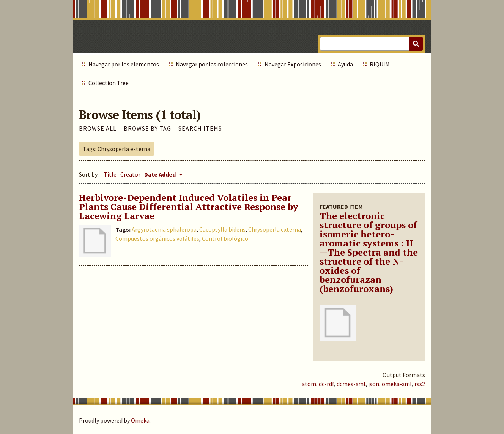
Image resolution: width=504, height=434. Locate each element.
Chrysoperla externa (275, 229)
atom (309, 384)
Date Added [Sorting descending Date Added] (161, 174)
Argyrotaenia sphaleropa (164, 229)
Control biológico (225, 238)
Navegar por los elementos (124, 64)
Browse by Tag (147, 128)
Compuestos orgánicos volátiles (157, 238)
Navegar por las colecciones (212, 64)
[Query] (371, 44)
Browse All (98, 128)
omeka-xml (397, 384)
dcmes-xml (351, 384)
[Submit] (416, 44)
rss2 (420, 384)
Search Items (200, 128)
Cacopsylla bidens (222, 229)
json (374, 384)
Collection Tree (109, 83)
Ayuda (345, 64)
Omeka (140, 420)
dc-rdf (326, 384)
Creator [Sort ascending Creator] (130, 174)
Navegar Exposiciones (293, 64)
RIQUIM (380, 64)
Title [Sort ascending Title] (110, 174)
